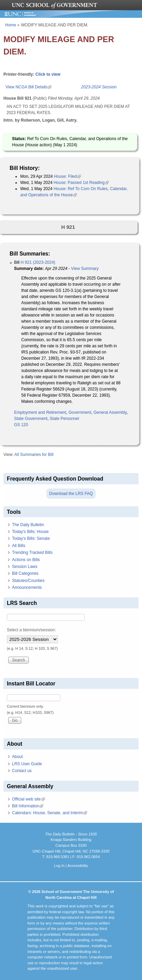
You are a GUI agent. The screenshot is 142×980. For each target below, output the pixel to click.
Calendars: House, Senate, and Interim (50, 813)
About (17, 757)
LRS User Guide (27, 764)
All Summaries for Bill (34, 455)
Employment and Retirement (40, 412)
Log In (59, 866)
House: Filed (67, 176)
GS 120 (21, 425)
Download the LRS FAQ (71, 494)
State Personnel (64, 419)
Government (80, 412)
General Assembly (110, 412)
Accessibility (78, 866)
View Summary (85, 269)
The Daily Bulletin (28, 525)
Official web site (28, 799)
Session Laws (25, 567)
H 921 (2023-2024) (38, 262)
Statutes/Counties (28, 581)
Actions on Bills (26, 560)
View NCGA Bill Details (28, 87)
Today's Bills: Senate (31, 538)
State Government (31, 419)
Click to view (48, 74)
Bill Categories (25, 573)
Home (11, 25)
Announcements (27, 587)
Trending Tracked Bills (32, 553)
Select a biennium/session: (31, 630)
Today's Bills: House (30, 532)
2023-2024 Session (99, 87)
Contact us (22, 771)
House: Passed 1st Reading (81, 183)
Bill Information (28, 806)
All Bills (19, 546)
